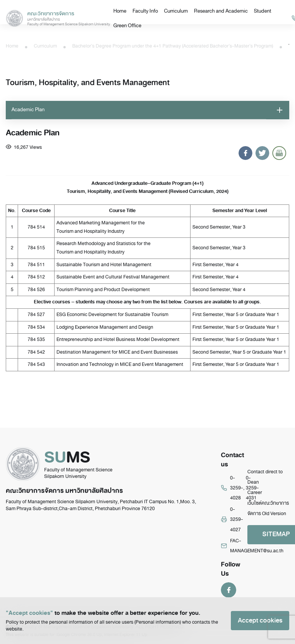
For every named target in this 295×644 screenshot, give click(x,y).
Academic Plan (28, 110)
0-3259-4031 (252, 488)
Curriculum (176, 11)
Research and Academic (221, 11)
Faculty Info (145, 11)
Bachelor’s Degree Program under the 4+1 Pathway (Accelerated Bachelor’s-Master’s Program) (173, 46)
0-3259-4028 (237, 488)
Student (263, 11)
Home (120, 11)
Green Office (127, 26)
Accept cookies (260, 620)
